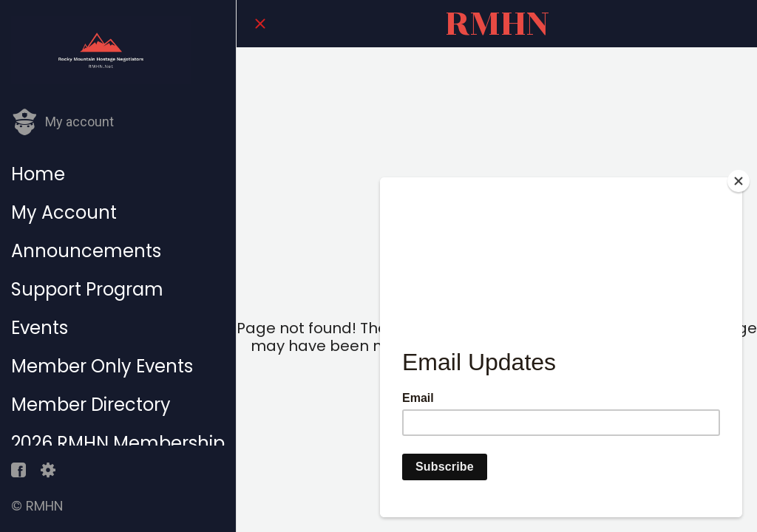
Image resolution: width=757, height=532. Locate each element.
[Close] (260, 24)
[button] (62, 123)
